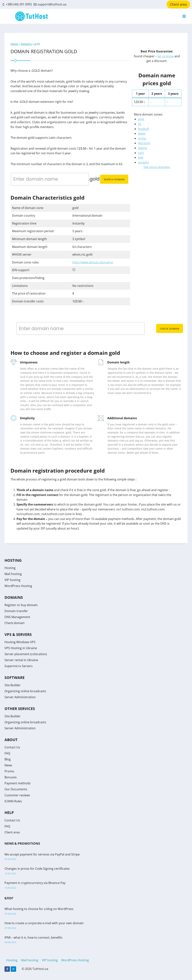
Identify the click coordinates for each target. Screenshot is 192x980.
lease (142, 134)
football (143, 129)
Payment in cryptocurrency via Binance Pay (35, 883)
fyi (140, 124)
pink (141, 119)
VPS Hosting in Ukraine (21, 648)
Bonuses (11, 777)
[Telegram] (13, 969)
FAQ (7, 753)
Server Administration (20, 697)
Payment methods (18, 783)
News (8, 765)
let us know (166, 56)
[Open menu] (184, 16)
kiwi (141, 157)
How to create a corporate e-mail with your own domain (44, 923)
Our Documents (16, 789)
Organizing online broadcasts (25, 691)
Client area (178, 4)
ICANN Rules (13, 801)
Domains (27, 44)
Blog (8, 759)
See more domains (157, 167)
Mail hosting (13, 574)
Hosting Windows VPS (20, 642)
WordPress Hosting (18, 586)
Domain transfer (16, 611)
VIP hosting (12, 580)
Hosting (10, 568)
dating (142, 148)
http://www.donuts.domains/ (93, 262)
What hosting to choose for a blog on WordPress (39, 909)
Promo (9, 771)
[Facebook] (7, 969)
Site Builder (13, 685)
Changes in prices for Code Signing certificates (37, 869)
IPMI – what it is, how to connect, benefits (33, 937)
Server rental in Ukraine (21, 660)
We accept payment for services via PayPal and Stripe (42, 854)
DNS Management (17, 617)
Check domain (170, 329)
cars (141, 153)
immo (142, 138)
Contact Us (12, 747)
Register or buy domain (21, 605)
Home (15, 44)
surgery (143, 162)
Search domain (114, 179)
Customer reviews (17, 795)
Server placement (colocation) (26, 654)
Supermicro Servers (19, 666)
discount (144, 143)
